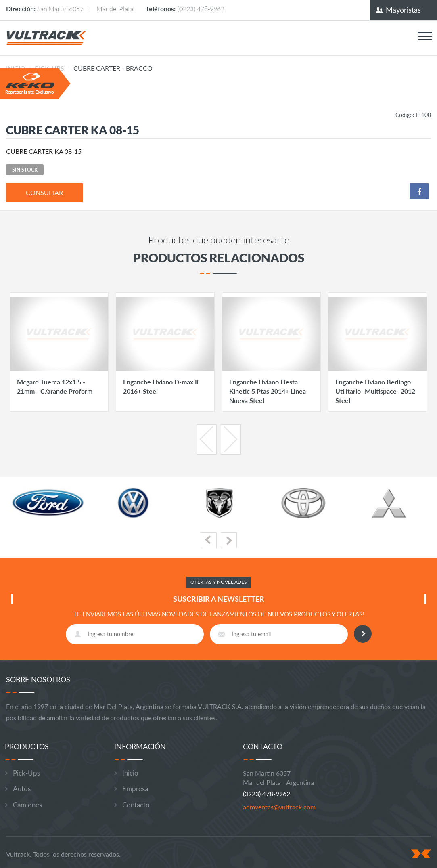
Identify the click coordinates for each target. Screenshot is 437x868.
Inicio (130, 773)
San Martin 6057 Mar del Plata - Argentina (278, 778)
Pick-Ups (26, 773)
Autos (22, 789)
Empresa (135, 789)
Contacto (136, 805)
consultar (44, 192)
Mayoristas (403, 10)
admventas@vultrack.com (279, 807)
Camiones (27, 805)
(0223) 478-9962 (201, 9)
